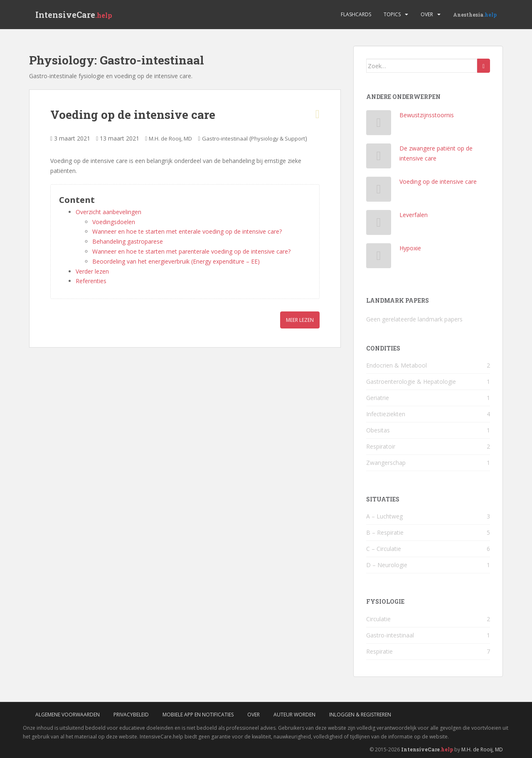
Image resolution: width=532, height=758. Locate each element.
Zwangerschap (386, 463)
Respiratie (379, 651)
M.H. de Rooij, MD (170, 138)
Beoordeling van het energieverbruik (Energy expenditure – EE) (176, 261)
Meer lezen (300, 320)
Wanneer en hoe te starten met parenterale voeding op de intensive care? (191, 251)
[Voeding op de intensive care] (379, 191)
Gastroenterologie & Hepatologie (411, 381)
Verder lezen (92, 271)
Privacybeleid (131, 715)
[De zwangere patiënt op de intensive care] (379, 158)
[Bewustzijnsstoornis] (379, 125)
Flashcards (356, 14)
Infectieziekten (386, 414)
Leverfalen (414, 215)
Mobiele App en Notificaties (198, 715)
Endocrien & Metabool (397, 365)
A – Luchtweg (384, 516)
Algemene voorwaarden (68, 715)
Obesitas (378, 430)
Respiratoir (381, 446)
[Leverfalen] (379, 224)
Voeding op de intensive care (133, 115)
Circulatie (378, 619)
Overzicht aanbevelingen (108, 212)
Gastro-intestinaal (225, 138)
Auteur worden (294, 715)
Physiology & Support (278, 138)
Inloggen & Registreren (360, 715)
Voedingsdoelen (114, 222)
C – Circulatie (384, 549)
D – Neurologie (387, 565)
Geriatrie (378, 398)
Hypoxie (410, 248)
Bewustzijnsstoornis (427, 115)
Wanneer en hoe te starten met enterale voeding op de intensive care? (187, 231)
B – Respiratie (385, 532)
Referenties (91, 281)
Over (427, 14)
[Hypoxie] (379, 258)
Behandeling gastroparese (128, 241)
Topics (392, 14)
